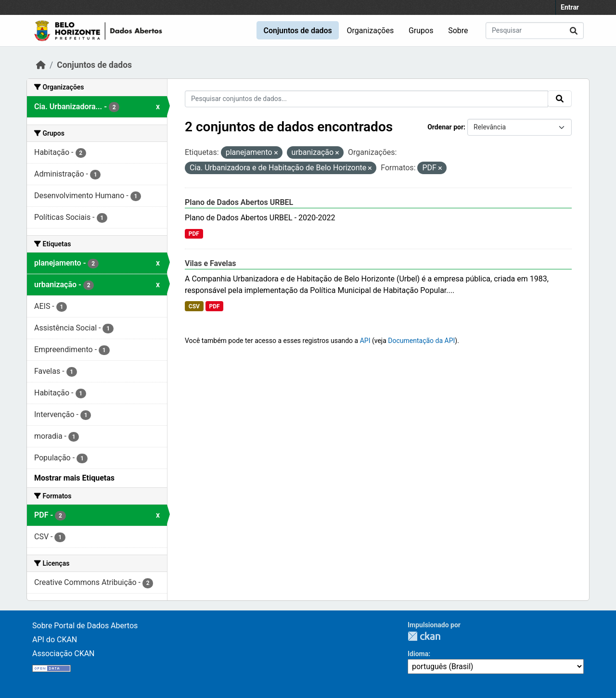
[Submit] (574, 31)
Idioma (418, 654)
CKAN (424, 636)
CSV (194, 306)
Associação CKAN (64, 654)
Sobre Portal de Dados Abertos (85, 626)
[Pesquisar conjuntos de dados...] (535, 31)
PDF (194, 234)
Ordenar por (445, 127)
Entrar (570, 7)
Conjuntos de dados (297, 31)
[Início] (41, 65)
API (365, 341)
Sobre (458, 31)
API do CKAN (55, 640)
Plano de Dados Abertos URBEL (239, 202)
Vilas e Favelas (211, 263)
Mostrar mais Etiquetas (74, 478)
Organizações (371, 31)
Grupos (421, 31)
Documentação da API (421, 341)
